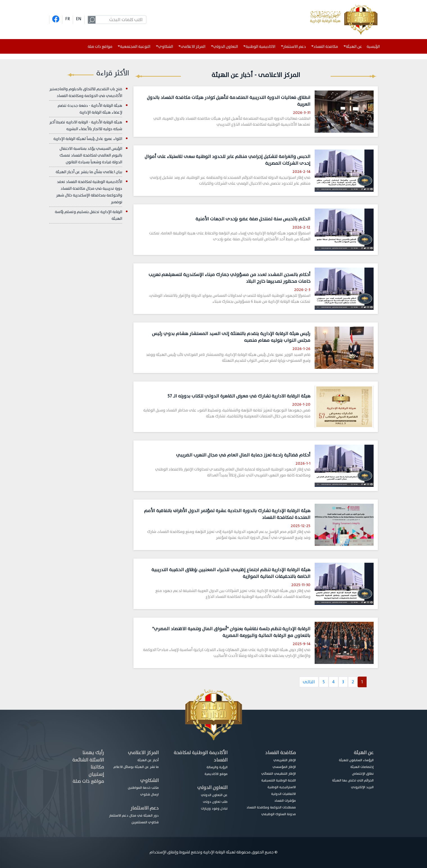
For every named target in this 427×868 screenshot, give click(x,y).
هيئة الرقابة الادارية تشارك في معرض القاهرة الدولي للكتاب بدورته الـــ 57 (239, 396)
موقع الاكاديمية (216, 774)
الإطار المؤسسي (284, 767)
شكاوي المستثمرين (145, 822)
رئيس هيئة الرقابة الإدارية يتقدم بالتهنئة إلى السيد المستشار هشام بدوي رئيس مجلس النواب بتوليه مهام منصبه (231, 337)
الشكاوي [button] (166, 47)
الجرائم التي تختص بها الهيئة (353, 780)
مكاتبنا (97, 767)
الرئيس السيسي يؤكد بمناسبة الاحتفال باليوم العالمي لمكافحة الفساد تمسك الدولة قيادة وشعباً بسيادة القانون (91, 155)
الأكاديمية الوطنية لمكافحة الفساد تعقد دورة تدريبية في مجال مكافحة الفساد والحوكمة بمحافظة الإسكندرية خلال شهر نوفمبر (89, 192)
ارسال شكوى (149, 794)
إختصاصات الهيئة (362, 767)
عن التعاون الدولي (214, 795)
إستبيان (96, 774)
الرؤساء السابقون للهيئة (356, 760)
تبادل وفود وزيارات (214, 808)
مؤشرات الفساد (285, 801)
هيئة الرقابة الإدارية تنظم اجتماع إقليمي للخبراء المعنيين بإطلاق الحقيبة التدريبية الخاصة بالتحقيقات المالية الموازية (231, 573)
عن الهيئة (364, 753)
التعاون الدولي (212, 787)
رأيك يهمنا (93, 753)
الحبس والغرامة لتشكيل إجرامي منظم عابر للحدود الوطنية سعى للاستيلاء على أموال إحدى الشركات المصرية (228, 160)
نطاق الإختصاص (363, 774)
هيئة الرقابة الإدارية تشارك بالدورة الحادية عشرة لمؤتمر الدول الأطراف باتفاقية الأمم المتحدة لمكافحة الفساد (227, 514)
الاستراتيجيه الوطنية (282, 787)
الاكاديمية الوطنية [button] (260, 47)
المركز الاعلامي (143, 753)
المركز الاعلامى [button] (193, 47)
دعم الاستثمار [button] (295, 47)
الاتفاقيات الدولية (283, 794)
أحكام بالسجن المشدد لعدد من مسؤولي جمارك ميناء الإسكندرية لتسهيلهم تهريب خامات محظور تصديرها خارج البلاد (230, 278)
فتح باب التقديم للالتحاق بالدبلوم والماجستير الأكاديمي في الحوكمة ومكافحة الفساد (86, 92)
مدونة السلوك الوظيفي (279, 814)
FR (68, 19)
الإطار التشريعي (285, 760)
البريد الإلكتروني (362, 787)
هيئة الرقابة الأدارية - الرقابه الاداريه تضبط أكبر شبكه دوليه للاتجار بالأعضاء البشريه (86, 126)
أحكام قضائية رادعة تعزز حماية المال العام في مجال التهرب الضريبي (243, 455)
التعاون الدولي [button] (226, 47)
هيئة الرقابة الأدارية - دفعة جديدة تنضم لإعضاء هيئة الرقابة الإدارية (90, 109)
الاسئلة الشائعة (88, 760)
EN (79, 19)
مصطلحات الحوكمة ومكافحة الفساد (271, 807)
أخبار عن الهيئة (148, 760)
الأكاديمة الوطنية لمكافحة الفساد (201, 756)
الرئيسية (374, 47)
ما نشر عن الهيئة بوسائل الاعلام (136, 767)
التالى (309, 682)
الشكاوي (149, 780)
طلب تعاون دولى (215, 802)
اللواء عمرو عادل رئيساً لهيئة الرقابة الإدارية (88, 139)
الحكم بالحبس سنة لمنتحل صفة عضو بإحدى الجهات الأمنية (253, 219)
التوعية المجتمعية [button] (135, 47)
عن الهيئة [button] (354, 47)
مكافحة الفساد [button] (326, 47)
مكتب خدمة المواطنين (143, 788)
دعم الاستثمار (145, 808)
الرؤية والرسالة (217, 767)
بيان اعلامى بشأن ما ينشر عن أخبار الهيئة (89, 172)
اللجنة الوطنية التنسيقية (279, 780)
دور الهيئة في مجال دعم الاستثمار (134, 815)
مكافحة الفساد (280, 753)
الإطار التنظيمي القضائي (279, 774)
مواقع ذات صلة (100, 47)
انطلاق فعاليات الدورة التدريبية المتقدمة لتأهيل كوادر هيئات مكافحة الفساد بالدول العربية (229, 101)
